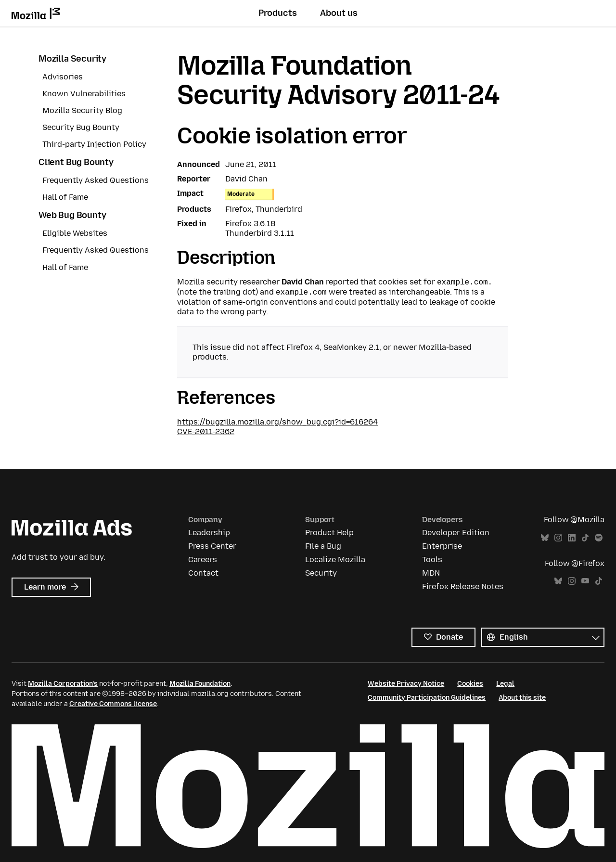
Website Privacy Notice (406, 684)
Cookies (470, 684)
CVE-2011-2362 (206, 431)
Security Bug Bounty (81, 127)
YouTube (585, 581)
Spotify (599, 538)
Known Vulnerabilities (84, 94)
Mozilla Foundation (200, 684)
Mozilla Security (72, 59)
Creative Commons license (113, 704)
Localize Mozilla (335, 560)
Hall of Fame (65, 197)
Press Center (212, 546)
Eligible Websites (75, 233)
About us (339, 13)
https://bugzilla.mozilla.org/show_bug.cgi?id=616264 (277, 422)
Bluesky (545, 538)
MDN (431, 573)
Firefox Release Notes (463, 586)
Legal (505, 684)
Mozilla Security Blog (82, 110)
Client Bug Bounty (76, 162)
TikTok (585, 538)
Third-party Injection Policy (94, 144)
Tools (432, 560)
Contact (203, 573)
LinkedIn (572, 538)
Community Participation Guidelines (427, 698)
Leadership (209, 533)
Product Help (329, 533)
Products (278, 13)
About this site (522, 698)
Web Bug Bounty (72, 215)
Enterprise (442, 546)
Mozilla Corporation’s (63, 684)
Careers (203, 560)
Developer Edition (456, 533)
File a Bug (323, 546)
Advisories (63, 77)
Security (321, 573)
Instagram (558, 538)
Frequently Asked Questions (96, 180)
